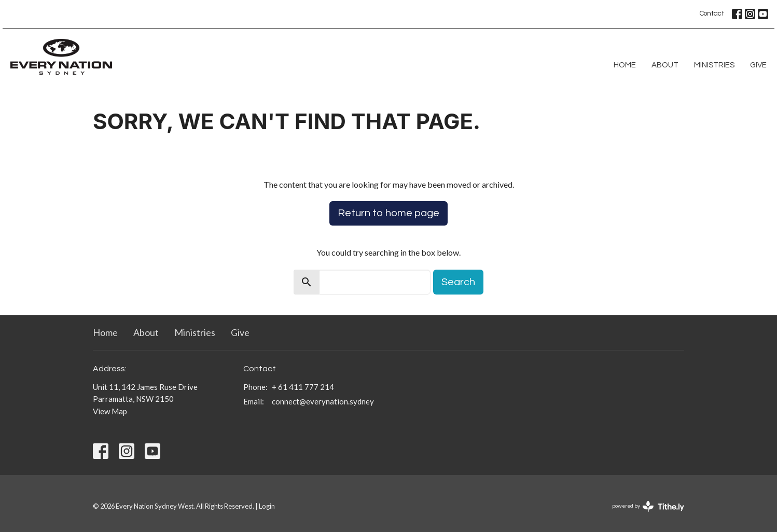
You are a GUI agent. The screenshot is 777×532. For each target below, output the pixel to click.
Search (458, 282)
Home (625, 65)
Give (758, 65)
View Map (110, 411)
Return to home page (388, 213)
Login (267, 506)
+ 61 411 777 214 (303, 387)
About (665, 65)
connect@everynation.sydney (323, 401)
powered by (648, 506)
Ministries (714, 65)
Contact (712, 13)
